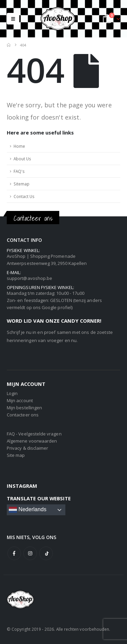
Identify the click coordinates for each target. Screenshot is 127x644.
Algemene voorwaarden (32, 441)
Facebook (14, 553)
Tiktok (46, 553)
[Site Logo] (64, 19)
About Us (22, 159)
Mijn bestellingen (24, 408)
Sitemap (22, 184)
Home (19, 146)
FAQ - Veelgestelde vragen (34, 434)
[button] (13, 19)
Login (12, 393)
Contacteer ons (23, 415)
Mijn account (20, 400)
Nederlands (28, 510)
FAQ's (19, 171)
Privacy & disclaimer (27, 448)
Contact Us (24, 196)
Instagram (30, 553)
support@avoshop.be (29, 278)
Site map (16, 455)
